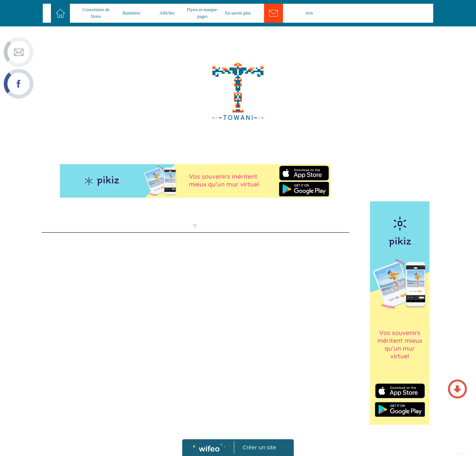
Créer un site (259, 447)
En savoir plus (238, 13)
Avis (309, 13)
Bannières (132, 13)
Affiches (167, 13)
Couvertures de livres (96, 13)
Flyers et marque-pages (202, 13)
